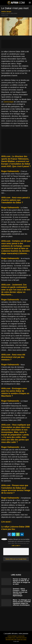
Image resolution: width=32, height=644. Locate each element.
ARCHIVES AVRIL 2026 (11, 640)
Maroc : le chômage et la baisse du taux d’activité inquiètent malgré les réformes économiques (22, 602)
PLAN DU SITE (21, 636)
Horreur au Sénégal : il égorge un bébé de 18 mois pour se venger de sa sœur (21, 581)
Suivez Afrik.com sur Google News (16, 559)
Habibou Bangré (6, 12)
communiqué (9, 102)
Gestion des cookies (22, 640)
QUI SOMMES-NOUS (10, 638)
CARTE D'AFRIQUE (12, 636)
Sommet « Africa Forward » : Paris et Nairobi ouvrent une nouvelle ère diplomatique (20, 592)
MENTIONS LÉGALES (21, 638)
